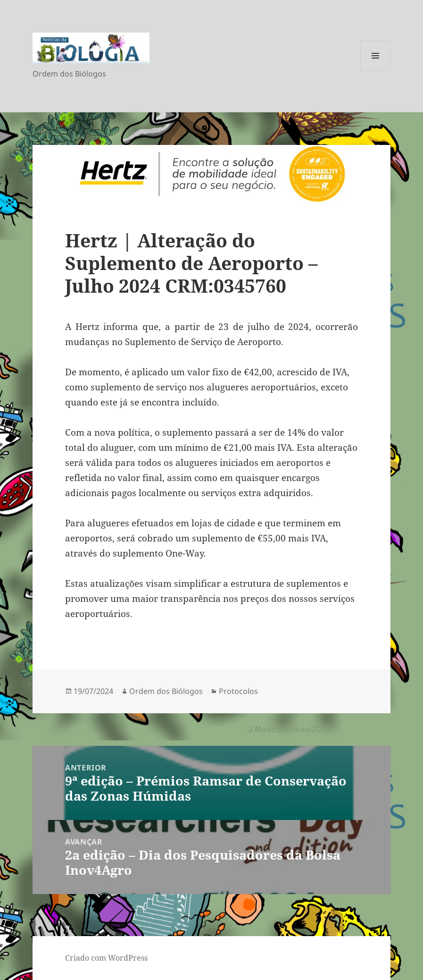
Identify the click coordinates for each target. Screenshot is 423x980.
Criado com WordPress (106, 958)
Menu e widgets (376, 71)
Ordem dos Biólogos (166, 691)
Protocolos (238, 691)
